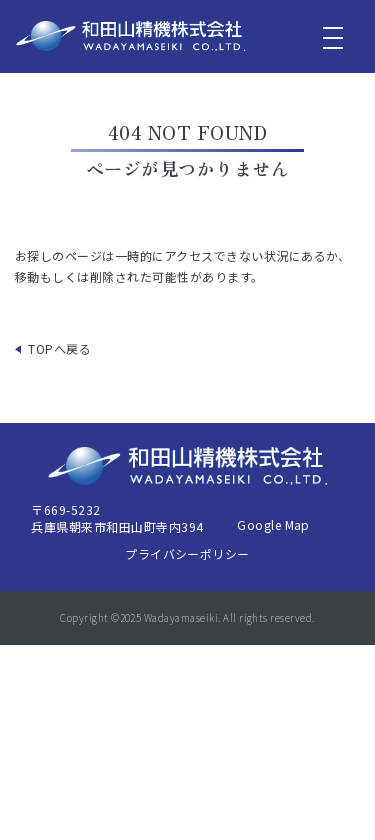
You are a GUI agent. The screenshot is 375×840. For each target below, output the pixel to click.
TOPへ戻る (59, 348)
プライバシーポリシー (187, 553)
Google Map (273, 524)
